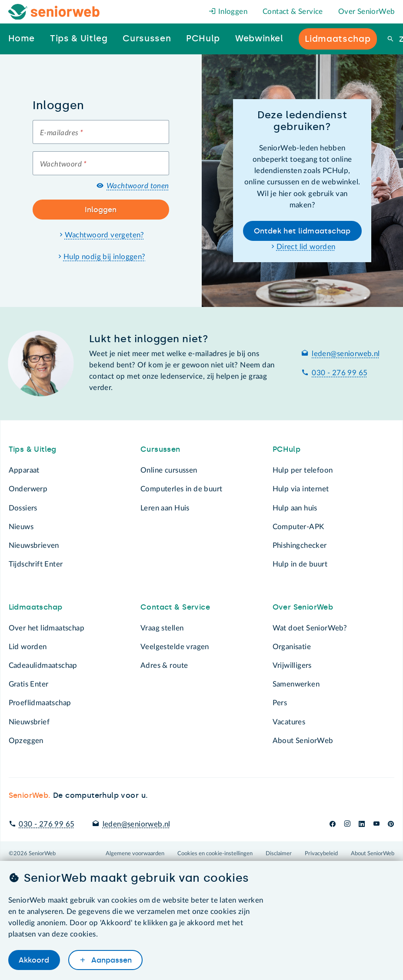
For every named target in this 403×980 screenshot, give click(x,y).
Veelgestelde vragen (175, 647)
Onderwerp (28, 489)
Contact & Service (293, 12)
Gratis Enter (29, 684)
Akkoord (34, 960)
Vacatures (289, 722)
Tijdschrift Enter (36, 564)
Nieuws (21, 527)
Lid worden (28, 647)
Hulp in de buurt (300, 564)
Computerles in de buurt (181, 489)
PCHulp (286, 449)
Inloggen (228, 12)
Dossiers (23, 508)
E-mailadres (62, 133)
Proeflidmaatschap (40, 703)
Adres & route (164, 665)
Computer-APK (298, 527)
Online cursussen (169, 470)
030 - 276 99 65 (340, 373)
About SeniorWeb (303, 741)
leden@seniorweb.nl (346, 354)
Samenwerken (296, 684)
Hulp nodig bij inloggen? (105, 257)
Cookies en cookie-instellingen (215, 853)
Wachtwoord (63, 164)
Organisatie (292, 647)
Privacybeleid (321, 853)
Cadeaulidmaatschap (43, 665)
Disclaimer (279, 853)
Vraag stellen (162, 628)
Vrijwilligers (292, 665)
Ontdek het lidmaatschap (302, 231)
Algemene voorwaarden (135, 853)
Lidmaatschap (36, 607)
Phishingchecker (300, 545)
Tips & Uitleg (33, 449)
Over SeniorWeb (367, 12)
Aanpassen (110, 960)
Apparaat (24, 470)
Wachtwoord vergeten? (105, 235)
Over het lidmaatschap (47, 628)
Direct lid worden (306, 247)
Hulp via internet (301, 489)
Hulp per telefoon (303, 470)
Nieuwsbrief (29, 722)
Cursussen (160, 449)
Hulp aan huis (295, 508)
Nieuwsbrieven (34, 545)
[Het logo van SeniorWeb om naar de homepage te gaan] (54, 12)
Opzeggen (26, 741)
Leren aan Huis (165, 508)
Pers (280, 703)
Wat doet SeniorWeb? (310, 628)
